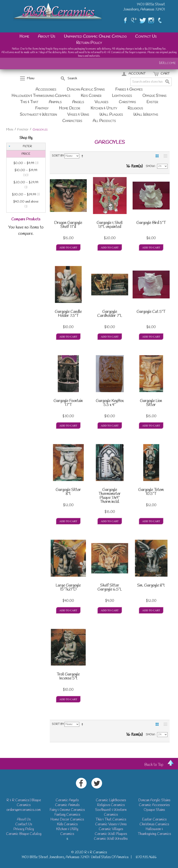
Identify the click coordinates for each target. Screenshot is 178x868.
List (164, 156)
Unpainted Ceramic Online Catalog (95, 37)
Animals (55, 102)
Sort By (58, 156)
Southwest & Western (38, 115)
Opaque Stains (154, 96)
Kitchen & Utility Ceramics (67, 832)
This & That (29, 102)
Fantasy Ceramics (67, 815)
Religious (135, 108)
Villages (101, 102)
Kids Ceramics (67, 824)
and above (26, 204)
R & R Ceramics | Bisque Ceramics (24, 803)
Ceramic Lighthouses (111, 800)
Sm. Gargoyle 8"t (151, 586)
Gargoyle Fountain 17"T (68, 403)
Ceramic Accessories (154, 805)
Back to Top (154, 765)
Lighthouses (122, 96)
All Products (104, 121)
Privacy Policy (24, 829)
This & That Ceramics (111, 820)
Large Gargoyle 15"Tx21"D (68, 588)
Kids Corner (91, 96)
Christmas (127, 102)
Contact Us (146, 37)
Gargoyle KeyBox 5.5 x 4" (110, 403)
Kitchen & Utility (104, 108)
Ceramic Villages (111, 829)
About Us (47, 37)
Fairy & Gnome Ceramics (67, 810)
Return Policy (89, 43)
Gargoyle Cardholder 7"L (110, 314)
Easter (152, 102)
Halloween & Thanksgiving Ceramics (41, 96)
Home (24, 37)
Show (150, 166)
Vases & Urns (78, 115)
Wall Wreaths (146, 115)
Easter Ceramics (154, 820)
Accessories (46, 90)
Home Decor (70, 108)
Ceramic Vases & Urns (111, 824)
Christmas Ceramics (154, 824)
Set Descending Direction (83, 156)
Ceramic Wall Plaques (111, 834)
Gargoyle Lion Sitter (151, 403)
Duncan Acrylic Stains (86, 90)
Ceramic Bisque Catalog (24, 834)
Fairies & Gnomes (129, 90)
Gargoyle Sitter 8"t (68, 492)
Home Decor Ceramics (67, 820)
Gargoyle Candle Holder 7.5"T (68, 314)
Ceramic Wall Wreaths (111, 839)
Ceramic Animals (67, 805)
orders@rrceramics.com (24, 810)
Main (10, 130)
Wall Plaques (111, 115)
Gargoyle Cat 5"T (151, 312)
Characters (72, 121)
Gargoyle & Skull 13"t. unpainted (110, 225)
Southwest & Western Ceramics (111, 812)
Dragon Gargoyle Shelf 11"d (68, 225)
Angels (78, 102)
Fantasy (42, 108)
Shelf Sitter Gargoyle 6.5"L (110, 588)
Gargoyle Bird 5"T (151, 223)
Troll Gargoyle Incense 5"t (68, 677)
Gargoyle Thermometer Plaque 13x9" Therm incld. (110, 496)
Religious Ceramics (111, 805)
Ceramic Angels (67, 800)
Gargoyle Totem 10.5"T (151, 492)
